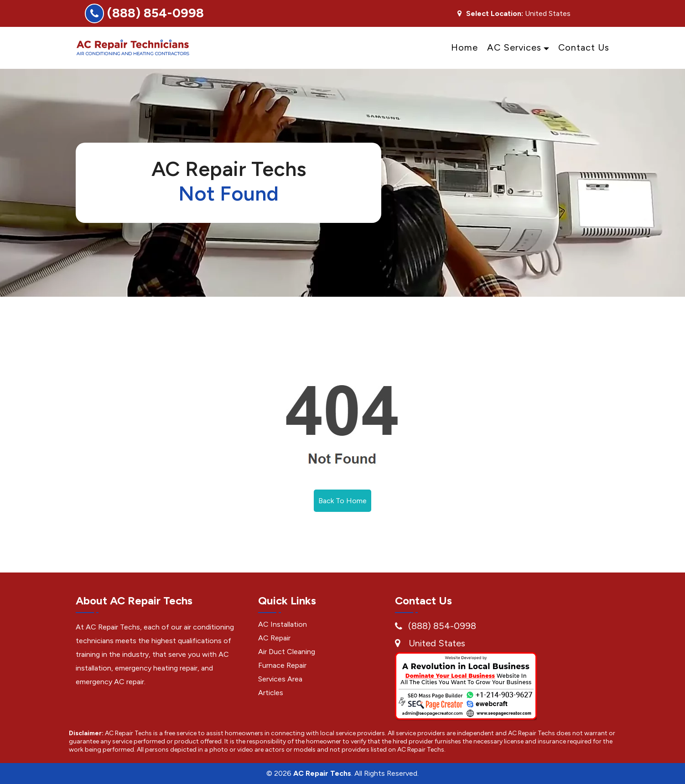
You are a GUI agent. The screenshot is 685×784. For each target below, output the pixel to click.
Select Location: (495, 14)
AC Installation (283, 624)
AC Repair (274, 638)
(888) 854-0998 (156, 13)
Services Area (280, 679)
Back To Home (342, 501)
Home (464, 47)
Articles (271, 693)
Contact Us (584, 47)
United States (437, 643)
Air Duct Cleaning (287, 652)
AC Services (514, 47)
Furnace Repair (282, 665)
